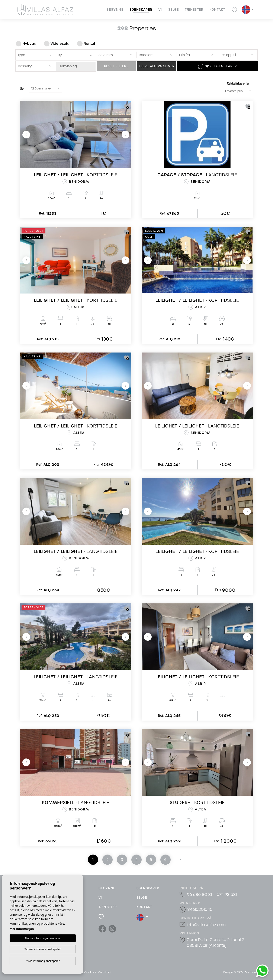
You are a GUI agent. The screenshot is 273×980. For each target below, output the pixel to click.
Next (125, 135)
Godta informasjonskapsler (43, 938)
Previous (26, 135)
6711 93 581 (227, 894)
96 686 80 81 (199, 894)
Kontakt (217, 10)
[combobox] (35, 55)
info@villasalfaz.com (206, 925)
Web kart (105, 972)
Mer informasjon (22, 929)
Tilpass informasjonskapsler (43, 949)
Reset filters (116, 66)
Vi (160, 10)
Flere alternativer (157, 66)
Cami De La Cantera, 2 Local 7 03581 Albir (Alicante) (215, 943)
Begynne (115, 10)
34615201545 (200, 909)
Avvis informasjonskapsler (43, 961)
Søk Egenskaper (218, 66)
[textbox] (35, 55)
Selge (174, 10)
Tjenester (194, 10)
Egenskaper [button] (141, 10)
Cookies (90, 972)
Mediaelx (251, 972)
